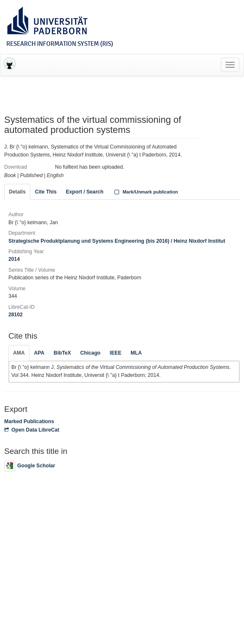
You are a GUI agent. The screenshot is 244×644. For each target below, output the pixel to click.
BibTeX (62, 353)
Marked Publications (29, 421)
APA (39, 353)
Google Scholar (30, 466)
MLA (136, 353)
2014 (14, 259)
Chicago (90, 353)
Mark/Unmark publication (145, 192)
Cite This (46, 192)
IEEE (116, 353)
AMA (19, 353)
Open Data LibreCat (32, 430)
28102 (16, 315)
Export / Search (84, 192)
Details (17, 192)
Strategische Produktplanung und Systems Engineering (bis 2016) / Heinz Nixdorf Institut (117, 241)
